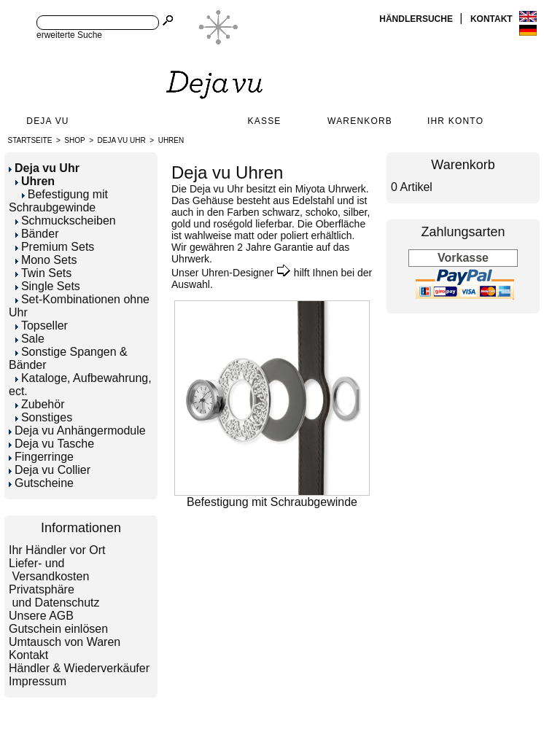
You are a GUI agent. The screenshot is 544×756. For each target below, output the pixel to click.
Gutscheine (41, 483)
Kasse (265, 121)
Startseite (30, 140)
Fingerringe (41, 457)
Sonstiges (44, 417)
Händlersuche (417, 19)
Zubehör (40, 404)
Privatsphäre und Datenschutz (54, 596)
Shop (74, 140)
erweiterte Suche (69, 35)
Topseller (42, 326)
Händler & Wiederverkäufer (79, 668)
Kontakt (493, 19)
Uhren (171, 140)
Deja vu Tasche (51, 444)
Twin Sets (43, 273)
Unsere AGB (41, 616)
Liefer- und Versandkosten (49, 570)
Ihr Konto (455, 121)
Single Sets (48, 286)
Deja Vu (47, 121)
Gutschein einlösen (58, 629)
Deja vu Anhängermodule (77, 430)
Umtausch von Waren (65, 642)
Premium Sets (55, 247)
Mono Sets (46, 260)
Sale (30, 339)
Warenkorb (360, 121)
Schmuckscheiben (66, 221)
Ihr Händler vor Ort (57, 550)
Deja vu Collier (50, 470)
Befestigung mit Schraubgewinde (58, 201)
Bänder (37, 234)
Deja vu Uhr (122, 140)
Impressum (38, 681)
